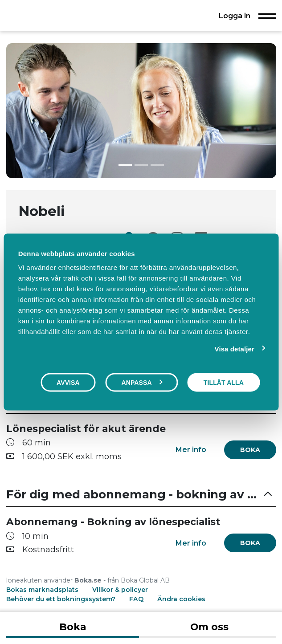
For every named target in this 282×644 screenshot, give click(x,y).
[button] (141, 495)
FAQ (137, 599)
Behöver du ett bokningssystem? (61, 599)
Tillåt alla (224, 382)
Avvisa (68, 382)
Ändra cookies (181, 599)
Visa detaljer (235, 348)
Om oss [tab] (209, 627)
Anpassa (142, 382)
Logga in (235, 16)
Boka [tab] (73, 627)
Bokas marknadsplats (42, 590)
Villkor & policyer (120, 590)
